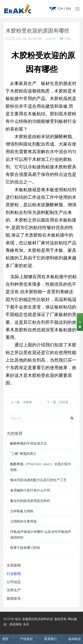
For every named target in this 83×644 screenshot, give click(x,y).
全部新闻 (14, 565)
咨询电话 (75, 639)
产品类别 (26, 639)
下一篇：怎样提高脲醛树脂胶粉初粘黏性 (62, 402)
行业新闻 (14, 574)
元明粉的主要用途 (23, 521)
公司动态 (14, 582)
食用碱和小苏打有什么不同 (30, 490)
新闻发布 (14, 599)
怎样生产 (14, 590)
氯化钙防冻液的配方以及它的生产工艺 (38, 480)
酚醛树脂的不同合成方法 (28, 443)
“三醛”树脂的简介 (23, 454)
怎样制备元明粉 (22, 511)
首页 (5, 639)
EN (68, 9)
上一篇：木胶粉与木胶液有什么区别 (26, 402)
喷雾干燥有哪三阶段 (25, 548)
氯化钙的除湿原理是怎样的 (30, 501)
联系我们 (50, 639)
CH (60, 9)
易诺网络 (16, 624)
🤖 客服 (80, 322)
